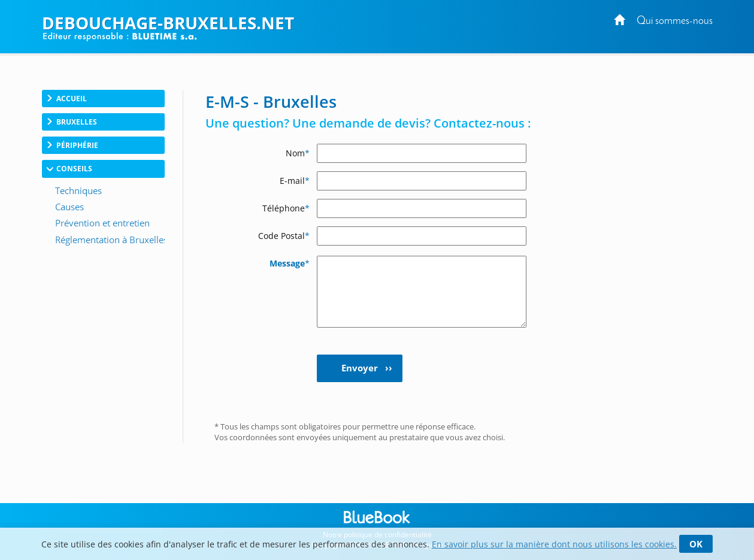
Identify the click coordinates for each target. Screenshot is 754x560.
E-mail (295, 181)
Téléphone (286, 208)
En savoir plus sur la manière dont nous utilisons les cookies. (554, 544)
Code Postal (284, 236)
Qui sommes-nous (675, 21)
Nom (298, 153)
